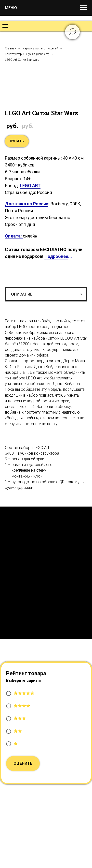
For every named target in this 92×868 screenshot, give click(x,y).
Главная (11, 48)
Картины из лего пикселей (40, 48)
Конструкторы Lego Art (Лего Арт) (27, 54)
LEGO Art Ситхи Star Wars (22, 60)
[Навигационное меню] (84, 8)
